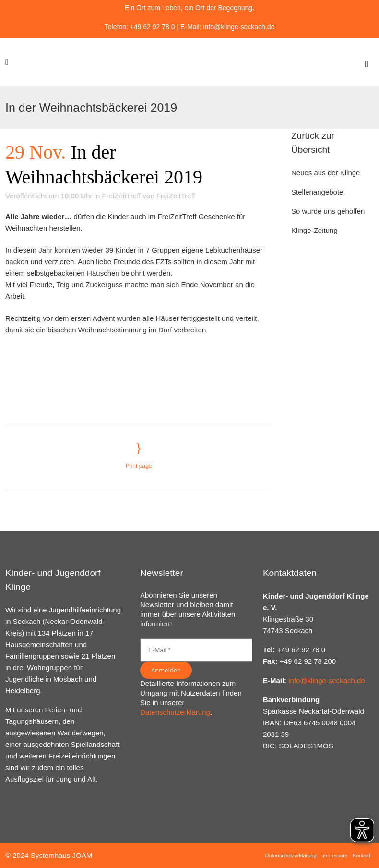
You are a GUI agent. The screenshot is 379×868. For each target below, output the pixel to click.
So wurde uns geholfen (328, 211)
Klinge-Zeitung (314, 230)
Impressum (334, 856)
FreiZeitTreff (122, 196)
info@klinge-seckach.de (239, 27)
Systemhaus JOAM (61, 855)
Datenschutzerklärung (175, 712)
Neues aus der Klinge (326, 173)
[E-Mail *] (196, 650)
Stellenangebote (317, 192)
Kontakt (361, 856)
